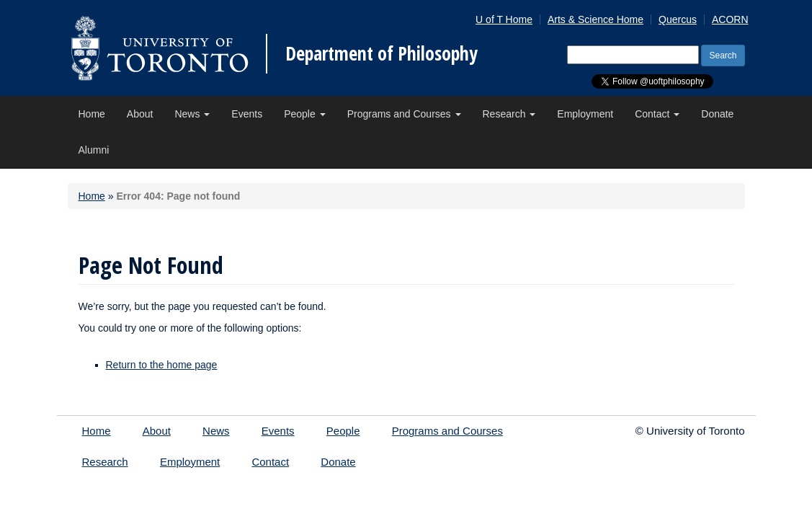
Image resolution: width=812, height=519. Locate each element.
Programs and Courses (404, 114)
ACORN (730, 19)
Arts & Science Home (595, 19)
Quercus (678, 19)
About (140, 114)
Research (509, 114)
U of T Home (504, 19)
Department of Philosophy (382, 53)
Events (247, 114)
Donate (717, 114)
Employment (585, 114)
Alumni (94, 150)
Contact (657, 114)
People (304, 114)
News (192, 114)
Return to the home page (162, 365)
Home (92, 114)
